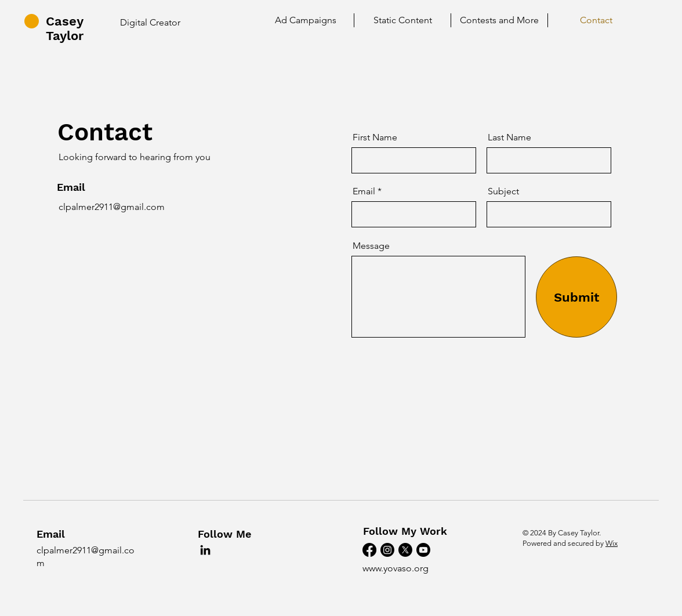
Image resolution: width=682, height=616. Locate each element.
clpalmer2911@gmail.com (112, 207)
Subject (503, 191)
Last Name (509, 137)
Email (364, 191)
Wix (612, 543)
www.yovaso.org (396, 568)
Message (371, 246)
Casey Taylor (65, 28)
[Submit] (576, 297)
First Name (375, 137)
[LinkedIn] (205, 550)
